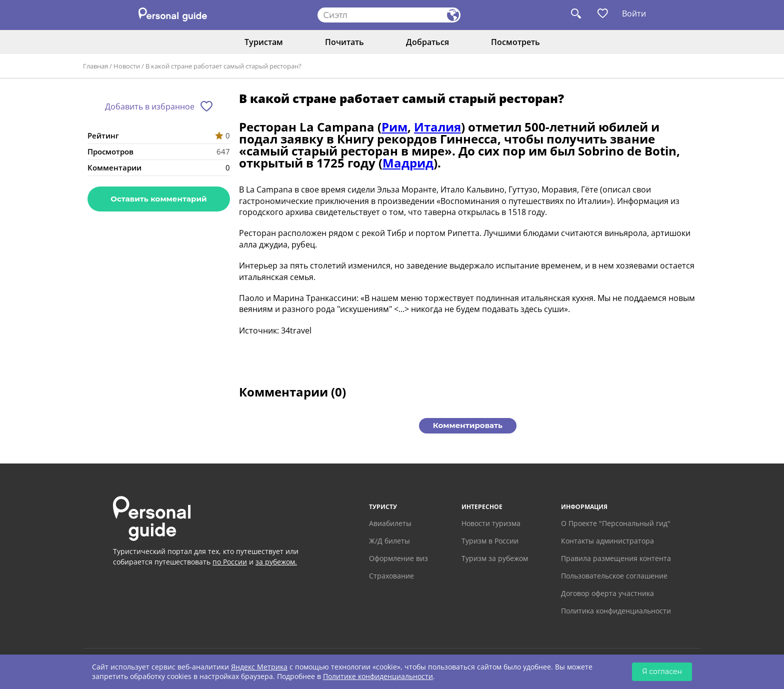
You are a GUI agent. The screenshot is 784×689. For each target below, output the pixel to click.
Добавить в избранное (150, 106)
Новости (127, 66)
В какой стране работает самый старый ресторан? (223, 66)
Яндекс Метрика (259, 667)
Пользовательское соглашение (614, 576)
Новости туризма (491, 523)
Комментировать (468, 425)
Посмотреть (515, 42)
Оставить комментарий (158, 199)
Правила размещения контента (616, 558)
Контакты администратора (607, 541)
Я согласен (662, 671)
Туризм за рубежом (495, 558)
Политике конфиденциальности (378, 676)
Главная (95, 66)
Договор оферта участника (607, 593)
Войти (634, 13)
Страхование (391, 576)
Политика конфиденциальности (616, 611)
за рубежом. (276, 562)
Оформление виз (398, 558)
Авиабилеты (390, 523)
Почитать (344, 42)
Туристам (264, 42)
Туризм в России (490, 541)
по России (230, 562)
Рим (394, 127)
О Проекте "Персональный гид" (616, 523)
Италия (437, 127)
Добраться (427, 42)
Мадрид (408, 163)
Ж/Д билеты (389, 541)
